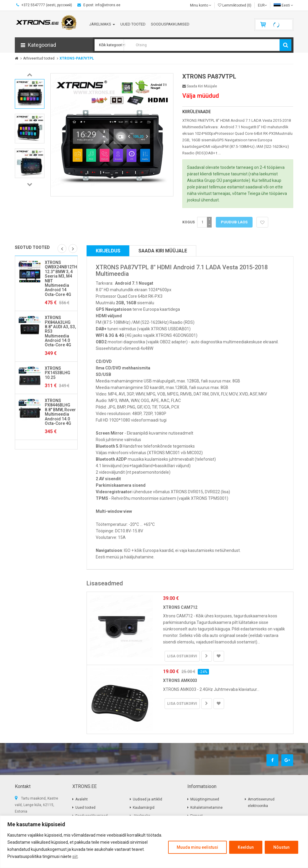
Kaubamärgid (144, 808)
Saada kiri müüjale (200, 86)
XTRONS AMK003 (180, 680)
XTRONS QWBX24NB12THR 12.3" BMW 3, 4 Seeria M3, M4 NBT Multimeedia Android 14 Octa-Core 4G (62, 278)
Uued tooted (85, 808)
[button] (54, 45)
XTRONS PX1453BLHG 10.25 (58, 373)
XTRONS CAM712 (180, 607)
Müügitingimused (205, 799)
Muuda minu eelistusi (197, 847)
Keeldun (246, 847)
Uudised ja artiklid (147, 799)
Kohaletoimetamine (206, 808)
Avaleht (82, 799)
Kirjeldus (108, 251)
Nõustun (281, 847)
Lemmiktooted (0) (235, 5)
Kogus (189, 222)
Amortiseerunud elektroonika (261, 803)
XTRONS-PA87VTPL (77, 58)
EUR (262, 5)
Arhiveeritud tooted (39, 58)
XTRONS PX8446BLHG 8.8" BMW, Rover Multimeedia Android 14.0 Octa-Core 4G (60, 412)
